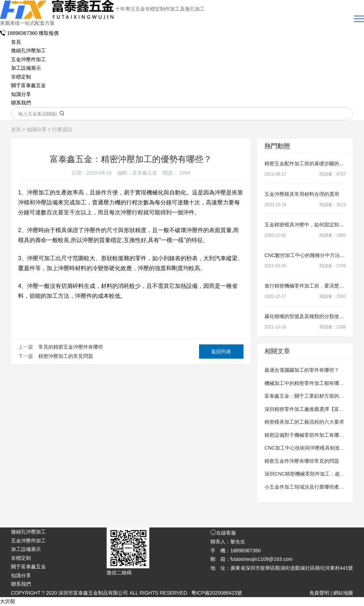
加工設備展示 (26, 68)
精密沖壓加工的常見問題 (66, 356)
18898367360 (19, 33)
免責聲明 (319, 593)
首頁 (16, 42)
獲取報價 (49, 33)
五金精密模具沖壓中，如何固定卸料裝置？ (312, 225)
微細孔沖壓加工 (28, 50)
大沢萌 (7, 601)
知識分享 (21, 94)
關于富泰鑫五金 (28, 85)
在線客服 (223, 533)
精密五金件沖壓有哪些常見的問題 (302, 461)
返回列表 (221, 352)
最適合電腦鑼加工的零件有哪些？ (302, 370)
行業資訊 (62, 129)
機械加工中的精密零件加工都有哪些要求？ (312, 383)
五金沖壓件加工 (28, 59)
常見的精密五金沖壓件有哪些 (71, 347)
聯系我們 (21, 103)
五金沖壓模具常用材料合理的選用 (302, 194)
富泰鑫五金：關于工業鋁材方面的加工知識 (312, 396)
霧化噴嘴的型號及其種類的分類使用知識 (309, 316)
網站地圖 (343, 593)
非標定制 (21, 77)
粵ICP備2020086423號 (217, 593)
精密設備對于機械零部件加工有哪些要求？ (312, 435)
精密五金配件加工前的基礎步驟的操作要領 (312, 163)
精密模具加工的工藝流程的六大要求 (304, 422)
